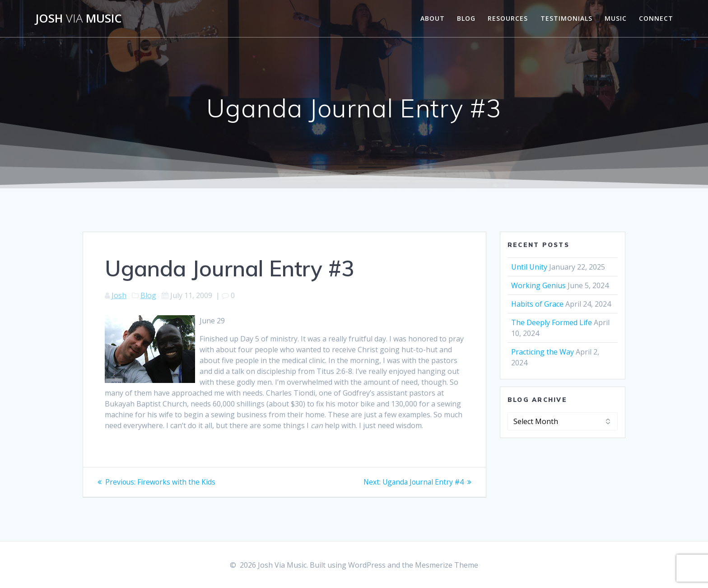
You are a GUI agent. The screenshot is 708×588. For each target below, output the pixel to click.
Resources (508, 18)
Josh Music (79, 19)
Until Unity (529, 267)
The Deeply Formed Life (552, 322)
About (433, 18)
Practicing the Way (543, 352)
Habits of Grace (537, 304)
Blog (466, 18)
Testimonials (566, 18)
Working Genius (538, 285)
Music (616, 18)
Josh (119, 295)
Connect (656, 18)
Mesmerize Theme (447, 565)
